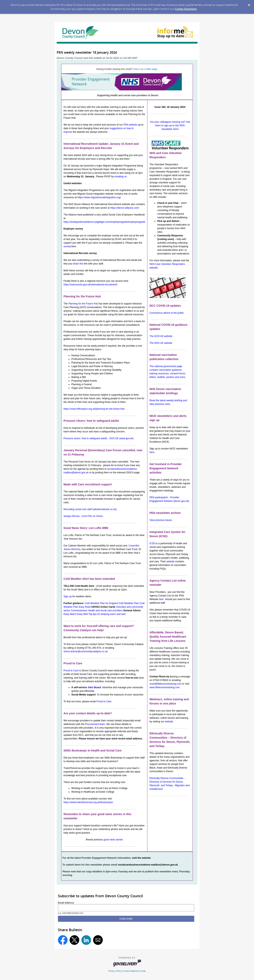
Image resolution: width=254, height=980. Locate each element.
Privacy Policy (115, 971)
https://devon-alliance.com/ (125, 208)
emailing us (121, 177)
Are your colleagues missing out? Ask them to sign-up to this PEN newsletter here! (170, 126)
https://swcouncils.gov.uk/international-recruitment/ (90, 285)
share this (78, 264)
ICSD (152, 543)
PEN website (130, 125)
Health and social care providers (105, 610)
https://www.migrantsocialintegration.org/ (99, 197)
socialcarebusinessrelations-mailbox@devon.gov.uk (148, 865)
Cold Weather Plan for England (101, 603)
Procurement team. (95, 724)
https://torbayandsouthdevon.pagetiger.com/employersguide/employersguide (104, 222)
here (152, 452)
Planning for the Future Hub (83, 304)
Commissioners (79, 610)
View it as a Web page (145, 69)
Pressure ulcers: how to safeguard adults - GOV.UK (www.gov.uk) (99, 438)
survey (67, 246)
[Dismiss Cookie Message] (249, 4)
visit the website (141, 858)
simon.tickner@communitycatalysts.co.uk (86, 651)
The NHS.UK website (161, 343)
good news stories (113, 840)
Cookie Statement (186, 9)
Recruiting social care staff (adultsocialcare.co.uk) (90, 509)
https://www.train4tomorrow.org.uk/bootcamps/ (88, 802)
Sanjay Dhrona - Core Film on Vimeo (83, 516)
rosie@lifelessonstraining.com (166, 684)
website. (169, 722)
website (170, 561)
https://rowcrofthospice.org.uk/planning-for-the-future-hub (94, 409)
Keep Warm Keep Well (76, 614)
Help (143, 971)
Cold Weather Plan (129, 603)
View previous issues (161, 520)
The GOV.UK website (161, 336)
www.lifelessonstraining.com (165, 687)
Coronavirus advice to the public (167, 313)
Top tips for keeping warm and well (107, 614)
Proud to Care (71, 671)
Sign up (68, 596)
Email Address (66, 903)
